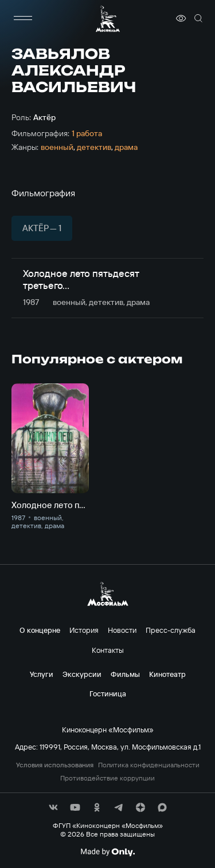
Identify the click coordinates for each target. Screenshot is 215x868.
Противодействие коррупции (107, 778)
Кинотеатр (167, 674)
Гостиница (108, 693)
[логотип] (108, 19)
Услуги (42, 674)
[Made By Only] (107, 852)
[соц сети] (53, 807)
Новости (122, 630)
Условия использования (55, 765)
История (84, 630)
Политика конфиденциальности (149, 765)
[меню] (23, 18)
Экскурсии (82, 674)
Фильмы (125, 674)
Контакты (108, 650)
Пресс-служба (171, 630)
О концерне (40, 630)
